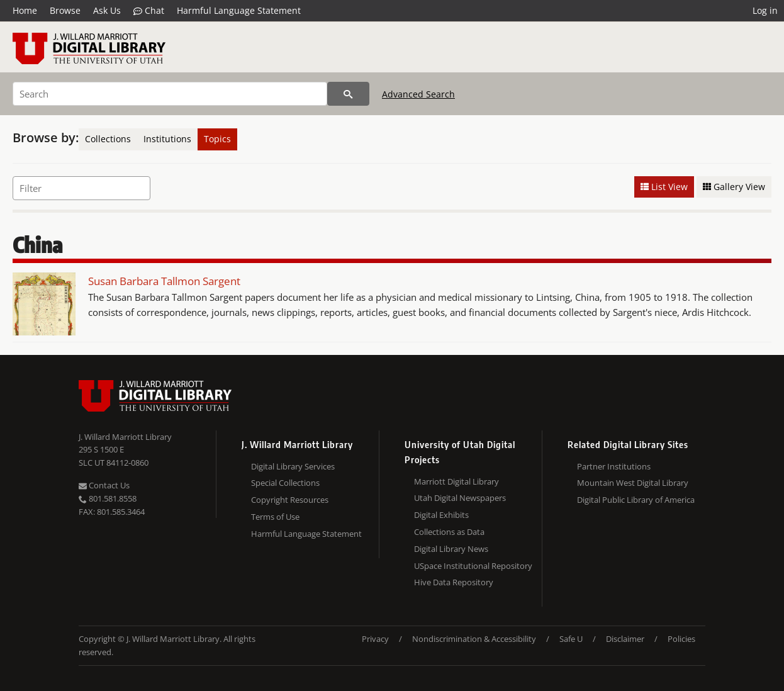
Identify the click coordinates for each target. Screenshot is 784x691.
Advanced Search (418, 94)
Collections (108, 139)
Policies (681, 639)
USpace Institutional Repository (473, 566)
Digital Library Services (293, 466)
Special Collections (285, 483)
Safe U (571, 639)
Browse (65, 10)
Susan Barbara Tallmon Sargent (164, 281)
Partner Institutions (614, 466)
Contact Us (104, 485)
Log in (765, 10)
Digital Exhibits (441, 515)
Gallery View (734, 187)
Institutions (167, 139)
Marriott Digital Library (456, 481)
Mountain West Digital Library (633, 483)
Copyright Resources (290, 500)
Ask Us (107, 10)
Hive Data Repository (454, 582)
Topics (217, 139)
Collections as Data (449, 532)
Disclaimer (625, 639)
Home (25, 10)
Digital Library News (451, 549)
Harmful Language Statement (239, 10)
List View (664, 187)
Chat (149, 11)
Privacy (375, 639)
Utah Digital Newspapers (460, 498)
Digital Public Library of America (636, 500)
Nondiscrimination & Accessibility (474, 639)
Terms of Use (275, 517)
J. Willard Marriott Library (125, 437)
